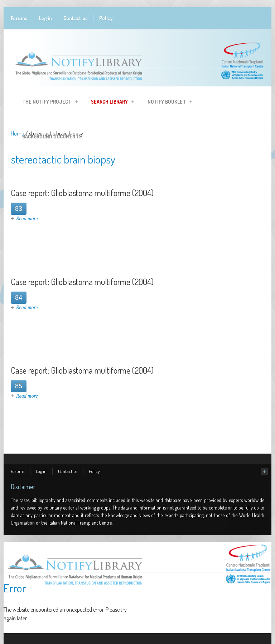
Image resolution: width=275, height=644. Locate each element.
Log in (45, 18)
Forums (19, 18)
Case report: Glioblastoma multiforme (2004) (82, 193)
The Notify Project (48, 103)
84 (19, 298)
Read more (27, 219)
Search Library (110, 103)
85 (19, 386)
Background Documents (52, 136)
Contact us (76, 18)
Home (17, 133)
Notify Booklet (168, 103)
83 (19, 209)
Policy (106, 18)
